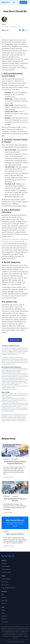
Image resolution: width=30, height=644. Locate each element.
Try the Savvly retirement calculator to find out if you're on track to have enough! (15, 242)
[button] (14, 2)
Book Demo (23, 2)
